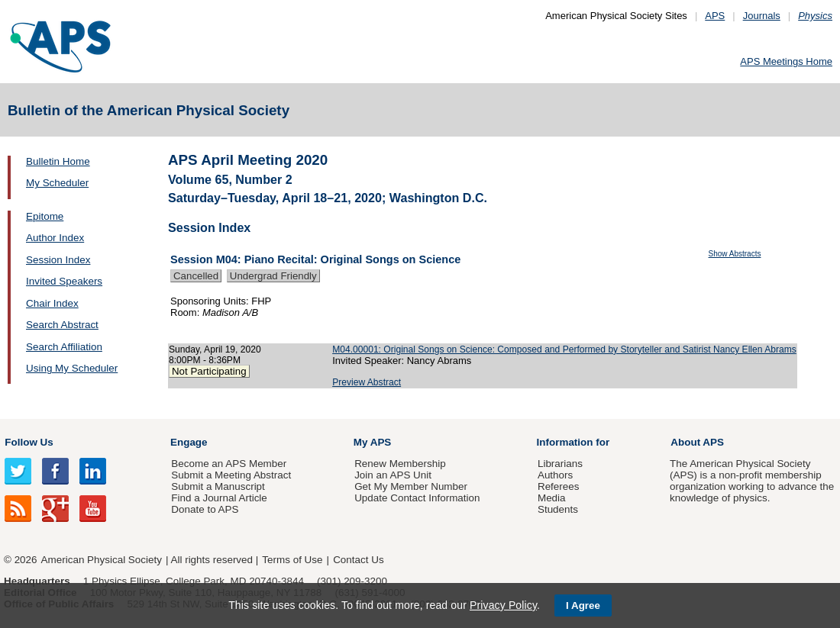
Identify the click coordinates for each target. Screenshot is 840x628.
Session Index (58, 260)
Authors (555, 475)
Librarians (560, 464)
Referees (559, 486)
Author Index (55, 238)
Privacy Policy (503, 605)
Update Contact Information (417, 498)
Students (558, 509)
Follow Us (29, 442)
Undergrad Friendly (273, 276)
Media (552, 498)
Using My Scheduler (72, 368)
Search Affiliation (64, 347)
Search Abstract (62, 325)
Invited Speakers (64, 281)
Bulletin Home (58, 161)
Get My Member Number (411, 486)
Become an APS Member (229, 464)
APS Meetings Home (786, 61)
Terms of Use (292, 560)
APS (715, 16)
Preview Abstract (367, 382)
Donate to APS (205, 509)
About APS (697, 442)
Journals (762, 16)
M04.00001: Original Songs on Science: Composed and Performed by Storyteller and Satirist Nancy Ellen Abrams (564, 349)
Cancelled (196, 276)
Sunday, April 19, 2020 (215, 349)
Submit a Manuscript (218, 486)
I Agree (583, 605)
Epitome (45, 216)
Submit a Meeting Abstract (231, 475)
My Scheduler (57, 183)
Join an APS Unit (393, 475)
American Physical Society (102, 560)
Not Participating (209, 371)
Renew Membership (400, 464)
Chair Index (52, 303)
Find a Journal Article (219, 498)
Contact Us (358, 560)
